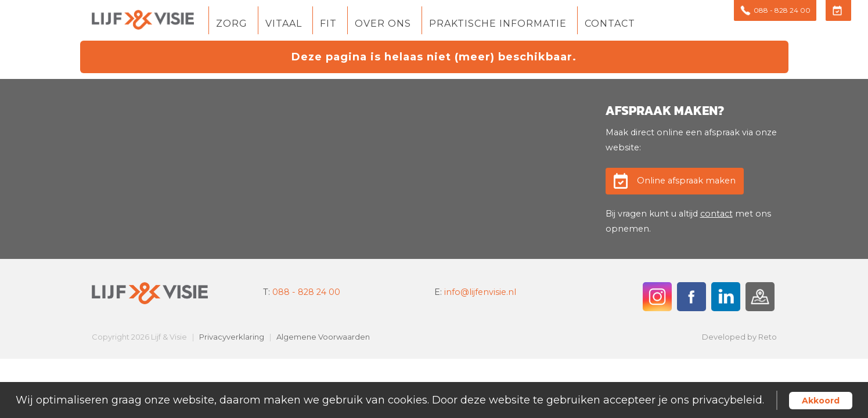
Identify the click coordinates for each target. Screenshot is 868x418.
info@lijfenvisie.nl (480, 292)
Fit (328, 24)
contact (716, 214)
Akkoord (821, 401)
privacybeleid (727, 400)
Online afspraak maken (686, 181)
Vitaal (284, 24)
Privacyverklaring (232, 337)
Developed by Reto (739, 337)
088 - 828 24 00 (306, 292)
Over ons (383, 24)
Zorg (232, 24)
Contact (610, 24)
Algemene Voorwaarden (323, 337)
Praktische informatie (498, 24)
